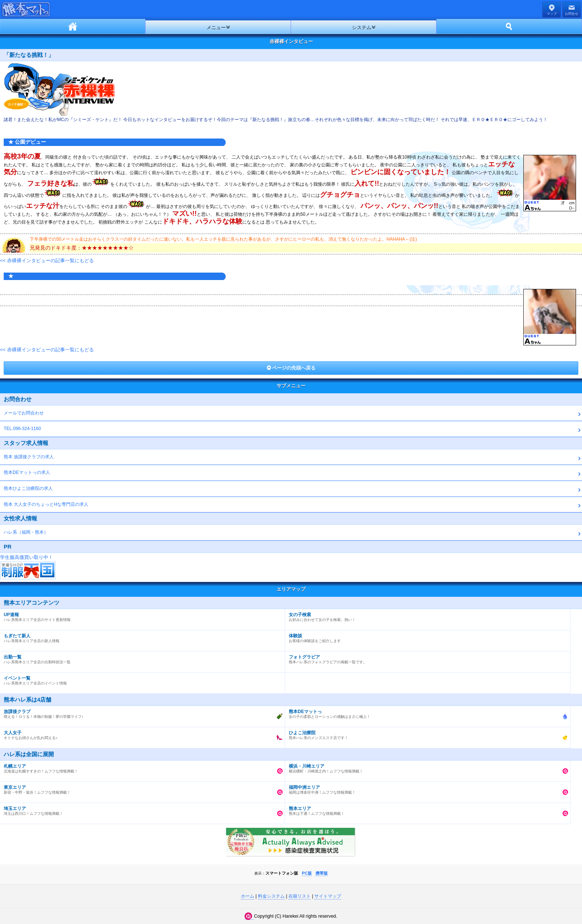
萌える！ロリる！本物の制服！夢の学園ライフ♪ (140, 712)
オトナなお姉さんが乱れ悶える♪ (140, 733)
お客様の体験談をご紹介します (426, 637)
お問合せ (572, 14)
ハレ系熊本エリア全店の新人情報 (140, 637)
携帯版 (322, 873)
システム (362, 28)
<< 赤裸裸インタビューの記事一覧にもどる (47, 261)
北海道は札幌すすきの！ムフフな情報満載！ (140, 767)
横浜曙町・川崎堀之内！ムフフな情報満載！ (426, 767)
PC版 (307, 873)
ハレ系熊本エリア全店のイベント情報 (140, 679)
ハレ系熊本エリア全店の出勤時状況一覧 (140, 658)
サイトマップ (328, 896)
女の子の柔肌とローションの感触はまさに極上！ (426, 712)
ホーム (73, 26)
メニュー (216, 28)
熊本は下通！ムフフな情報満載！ (426, 809)
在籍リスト (300, 896)
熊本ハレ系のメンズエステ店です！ (426, 733)
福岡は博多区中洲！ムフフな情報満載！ (426, 788)
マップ (552, 14)
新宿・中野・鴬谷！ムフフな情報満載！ (140, 788)
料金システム (271, 896)
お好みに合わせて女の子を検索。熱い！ (426, 615)
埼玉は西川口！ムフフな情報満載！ (140, 809)
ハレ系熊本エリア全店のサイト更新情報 (140, 615)
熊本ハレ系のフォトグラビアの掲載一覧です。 (426, 658)
